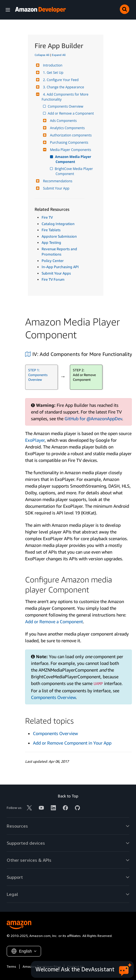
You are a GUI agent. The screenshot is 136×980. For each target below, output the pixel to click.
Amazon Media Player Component (74, 159)
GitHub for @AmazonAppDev (93, 419)
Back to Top (68, 796)
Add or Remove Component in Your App (72, 743)
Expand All (59, 55)
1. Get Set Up (53, 73)
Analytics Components (67, 128)
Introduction (52, 65)
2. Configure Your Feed (60, 80)
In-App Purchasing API (60, 267)
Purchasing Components (68, 142)
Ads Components (63, 121)
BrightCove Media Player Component (75, 171)
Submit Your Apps (56, 273)
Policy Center (53, 261)
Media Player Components (70, 150)
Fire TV (47, 217)
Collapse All (42, 55)
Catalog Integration (58, 224)
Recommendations (57, 181)
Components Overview (66, 106)
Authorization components (70, 135)
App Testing (51, 242)
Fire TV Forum (53, 279)
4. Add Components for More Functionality (65, 97)
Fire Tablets (51, 230)
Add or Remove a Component (71, 113)
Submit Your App (55, 188)
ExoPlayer (35, 440)
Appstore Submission (59, 236)
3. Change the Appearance (63, 87)
